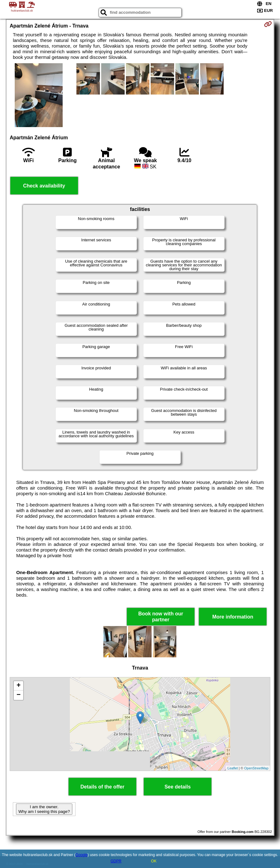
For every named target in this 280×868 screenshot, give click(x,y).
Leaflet (233, 768)
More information (233, 617)
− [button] (19, 695)
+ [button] (19, 686)
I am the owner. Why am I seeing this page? (44, 809)
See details (178, 787)
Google (82, 855)
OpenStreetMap (256, 768)
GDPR (116, 861)
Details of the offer (102, 787)
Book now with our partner (161, 617)
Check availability (44, 186)
